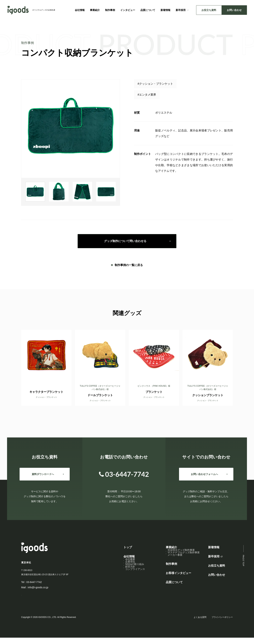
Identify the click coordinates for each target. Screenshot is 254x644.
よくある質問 (200, 624)
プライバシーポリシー (222, 624)
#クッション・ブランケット (155, 84)
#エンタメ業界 (147, 95)
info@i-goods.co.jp (38, 587)
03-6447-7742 (34, 582)
